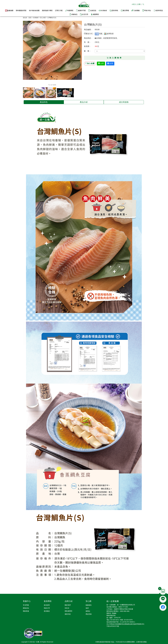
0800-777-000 (123, 607)
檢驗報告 (89, 605)
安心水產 (43, 18)
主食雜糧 (135, 11)
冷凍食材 (103, 11)
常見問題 (26, 605)
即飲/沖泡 (146, 11)
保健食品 (73, 14)
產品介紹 (84, 102)
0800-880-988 (125, 611)
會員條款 (47, 611)
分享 (101, 63)
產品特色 (44, 102)
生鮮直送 (92, 11)
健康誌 (88, 611)
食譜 (87, 608)
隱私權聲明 (68, 611)
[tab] (44, 102)
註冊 (139, 4)
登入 (134, 4)
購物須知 (26, 608)
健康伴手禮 (81, 11)
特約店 (67, 608)
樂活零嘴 (125, 11)
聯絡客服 (26, 611)
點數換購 (9, 11)
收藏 (90, 63)
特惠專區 (69, 11)
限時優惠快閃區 (21, 11)
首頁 (30, 18)
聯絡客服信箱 (111, 615)
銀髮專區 (95, 14)
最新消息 (68, 614)
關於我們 (68, 605)
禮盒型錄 (89, 614)
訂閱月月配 (59, 11)
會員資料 (47, 605)
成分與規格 (124, 102)
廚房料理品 (158, 11)
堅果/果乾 (114, 11)
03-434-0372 (115, 620)
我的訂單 (47, 608)
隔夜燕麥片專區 (47, 11)
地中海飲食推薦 (34, 11)
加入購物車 (115, 58)
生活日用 (84, 14)
